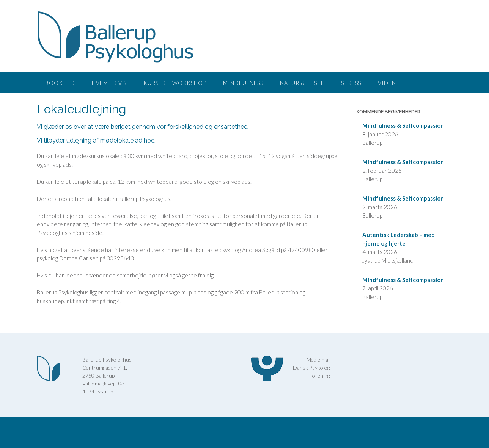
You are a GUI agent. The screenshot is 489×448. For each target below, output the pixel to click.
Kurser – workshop (175, 83)
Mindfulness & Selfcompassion (403, 125)
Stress (351, 83)
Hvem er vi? (109, 83)
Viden (387, 83)
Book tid (60, 83)
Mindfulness (243, 83)
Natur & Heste (302, 83)
